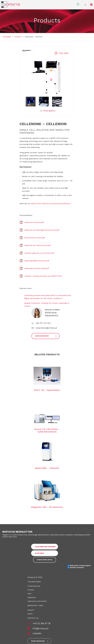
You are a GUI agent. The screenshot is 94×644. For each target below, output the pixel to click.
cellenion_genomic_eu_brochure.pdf (39, 253)
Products (18, 37)
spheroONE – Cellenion (47, 468)
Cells (29, 594)
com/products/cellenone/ (60, 204)
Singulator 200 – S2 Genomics (47, 507)
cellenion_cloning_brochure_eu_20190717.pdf (43, 276)
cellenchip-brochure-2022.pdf (37, 268)
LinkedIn (37, 633)
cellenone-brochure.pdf (34, 222)
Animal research (77, 567)
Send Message (42, 336)
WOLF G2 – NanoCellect (47, 390)
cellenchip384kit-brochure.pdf (37, 261)
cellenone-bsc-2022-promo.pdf (37, 245)
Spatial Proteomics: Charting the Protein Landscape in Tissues (47, 305)
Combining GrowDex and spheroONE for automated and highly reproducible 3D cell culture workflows (48, 297)
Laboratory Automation (37, 601)
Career (30, 614)
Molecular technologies (80, 565)
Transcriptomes (34, 586)
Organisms (32, 597)
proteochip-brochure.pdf (35, 238)
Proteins (31, 590)
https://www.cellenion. (40, 204)
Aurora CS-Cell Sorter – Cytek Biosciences (47, 430)
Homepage (7, 37)
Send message (38, 641)
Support (31, 610)
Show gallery (49, 111)
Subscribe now (44, 560)
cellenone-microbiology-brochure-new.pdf (42, 230)
